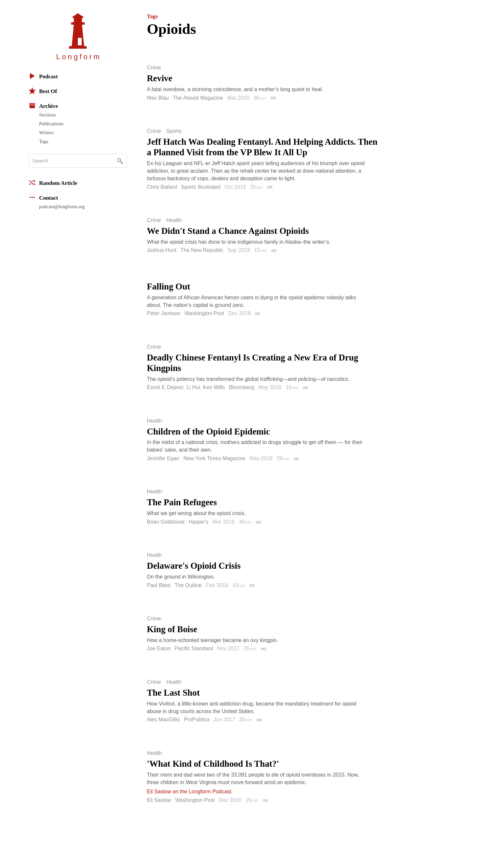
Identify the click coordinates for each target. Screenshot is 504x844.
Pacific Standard (194, 648)
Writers (46, 133)
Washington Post (204, 313)
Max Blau (158, 98)
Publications (51, 124)
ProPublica (197, 720)
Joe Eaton (159, 648)
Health (174, 220)
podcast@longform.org (62, 207)
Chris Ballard (162, 187)
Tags (44, 141)
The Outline (188, 585)
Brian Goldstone (166, 522)
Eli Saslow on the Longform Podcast (189, 792)
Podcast (43, 76)
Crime (154, 68)
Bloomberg (242, 387)
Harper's (198, 522)
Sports (174, 131)
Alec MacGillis (163, 720)
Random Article (53, 183)
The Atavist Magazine (198, 98)
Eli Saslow (159, 800)
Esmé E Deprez (165, 387)
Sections (47, 115)
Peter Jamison (164, 313)
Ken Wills (214, 387)
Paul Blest (159, 585)
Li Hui (193, 387)
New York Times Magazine (214, 458)
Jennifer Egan (163, 458)
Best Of (43, 91)
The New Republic (202, 250)
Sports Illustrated (201, 187)
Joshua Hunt (162, 250)
